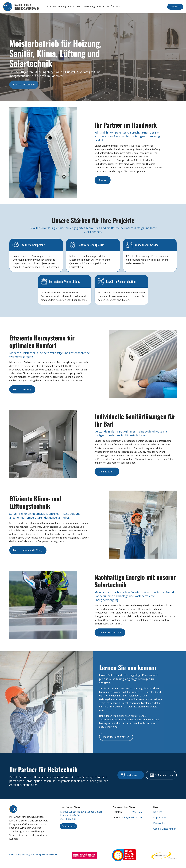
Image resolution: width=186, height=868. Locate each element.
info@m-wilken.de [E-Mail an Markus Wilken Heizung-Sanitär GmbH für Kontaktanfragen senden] (132, 817)
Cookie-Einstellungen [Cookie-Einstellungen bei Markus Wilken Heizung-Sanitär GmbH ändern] (165, 829)
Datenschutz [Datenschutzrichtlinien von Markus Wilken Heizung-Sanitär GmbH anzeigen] (160, 823)
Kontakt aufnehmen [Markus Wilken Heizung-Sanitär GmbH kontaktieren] (24, 85)
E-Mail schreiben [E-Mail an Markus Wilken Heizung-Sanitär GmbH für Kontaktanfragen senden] (161, 775)
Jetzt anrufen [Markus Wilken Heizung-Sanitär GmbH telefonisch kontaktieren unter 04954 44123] (131, 775)
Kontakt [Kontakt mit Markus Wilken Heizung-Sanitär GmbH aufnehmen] (103, 180)
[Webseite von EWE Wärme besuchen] (164, 855)
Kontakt (175, 7)
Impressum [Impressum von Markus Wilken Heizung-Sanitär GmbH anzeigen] (160, 817)
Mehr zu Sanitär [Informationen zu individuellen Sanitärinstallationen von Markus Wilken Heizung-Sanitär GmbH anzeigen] (107, 472)
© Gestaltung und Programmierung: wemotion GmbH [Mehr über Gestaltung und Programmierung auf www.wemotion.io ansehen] (33, 854)
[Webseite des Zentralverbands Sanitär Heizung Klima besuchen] (124, 855)
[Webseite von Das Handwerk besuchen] (84, 855)
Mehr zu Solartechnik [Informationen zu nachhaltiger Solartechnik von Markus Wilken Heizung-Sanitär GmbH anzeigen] (110, 632)
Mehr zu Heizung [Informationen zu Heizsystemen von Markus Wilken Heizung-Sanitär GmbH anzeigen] (22, 389)
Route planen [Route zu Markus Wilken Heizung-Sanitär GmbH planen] (68, 826)
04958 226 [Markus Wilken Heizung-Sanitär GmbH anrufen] (136, 812)
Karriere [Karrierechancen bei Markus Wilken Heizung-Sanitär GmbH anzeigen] (158, 812)
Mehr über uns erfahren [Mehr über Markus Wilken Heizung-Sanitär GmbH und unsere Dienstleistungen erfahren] (116, 737)
